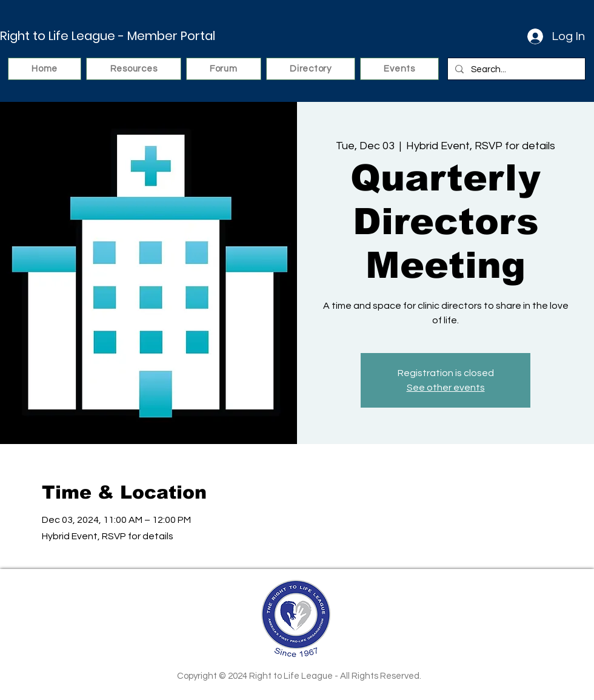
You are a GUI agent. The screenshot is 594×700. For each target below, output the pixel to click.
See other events (446, 388)
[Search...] (515, 69)
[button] (133, 69)
